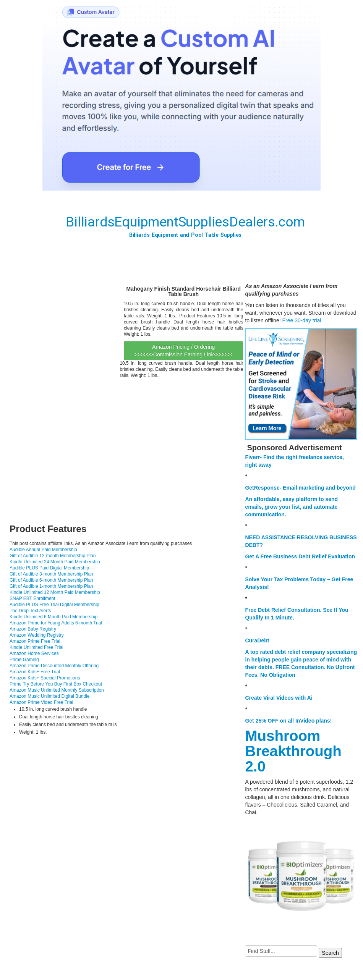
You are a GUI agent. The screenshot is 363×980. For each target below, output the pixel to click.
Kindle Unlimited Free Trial (36, 647)
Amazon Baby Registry (33, 629)
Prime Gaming (24, 660)
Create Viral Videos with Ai (279, 698)
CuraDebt (257, 640)
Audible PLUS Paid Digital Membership (49, 568)
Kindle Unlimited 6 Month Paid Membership (53, 617)
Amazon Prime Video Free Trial (41, 702)
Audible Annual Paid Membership (43, 550)
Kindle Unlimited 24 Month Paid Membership (55, 562)
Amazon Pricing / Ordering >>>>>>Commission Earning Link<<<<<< (184, 351)
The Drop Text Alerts (30, 611)
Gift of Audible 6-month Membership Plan (51, 580)
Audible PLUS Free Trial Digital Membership (54, 605)
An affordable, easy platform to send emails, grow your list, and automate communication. (291, 507)
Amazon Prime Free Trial (35, 641)
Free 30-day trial (301, 320)
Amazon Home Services (34, 653)
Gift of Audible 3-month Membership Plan (51, 574)
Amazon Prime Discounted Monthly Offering (54, 666)
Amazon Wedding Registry (37, 635)
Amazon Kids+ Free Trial (35, 672)
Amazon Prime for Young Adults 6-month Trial (56, 623)
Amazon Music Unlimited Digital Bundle (49, 696)
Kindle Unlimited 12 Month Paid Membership (55, 592)
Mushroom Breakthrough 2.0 (293, 751)
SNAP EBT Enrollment (32, 598)
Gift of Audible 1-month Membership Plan (51, 586)
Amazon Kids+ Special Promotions (45, 678)
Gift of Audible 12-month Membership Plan (53, 556)
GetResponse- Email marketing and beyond (300, 488)
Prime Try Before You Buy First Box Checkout (56, 684)
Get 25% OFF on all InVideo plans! (288, 721)
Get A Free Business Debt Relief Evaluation (300, 556)
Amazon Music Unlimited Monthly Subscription (57, 690)
